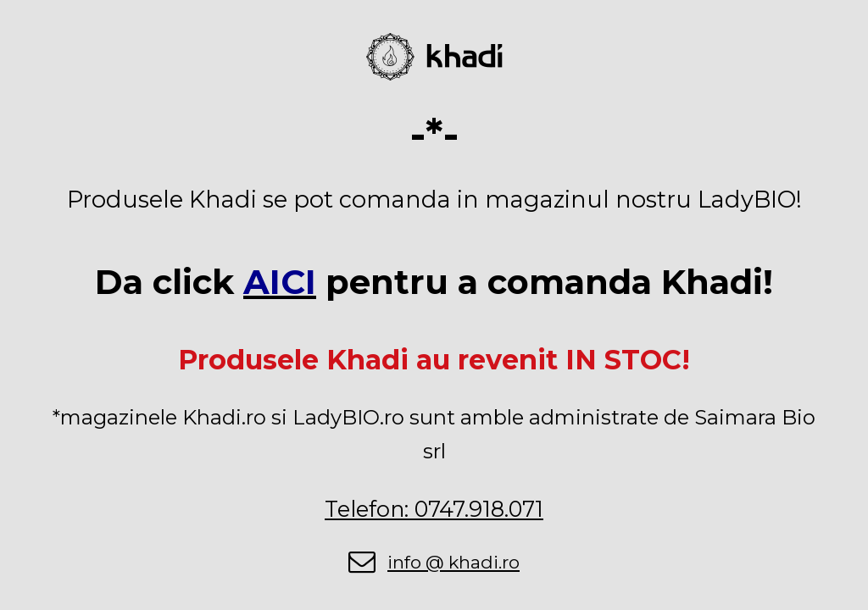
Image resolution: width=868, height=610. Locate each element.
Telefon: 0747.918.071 (434, 509)
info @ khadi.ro (453, 562)
